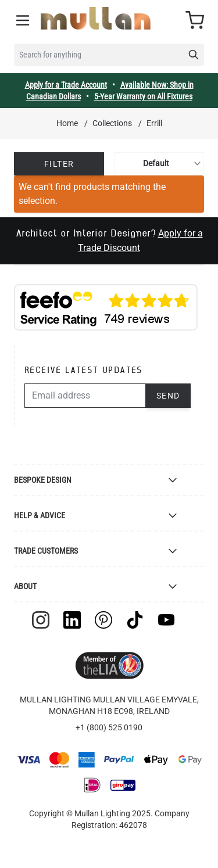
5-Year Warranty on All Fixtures (143, 96)
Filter (59, 164)
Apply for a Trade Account (66, 85)
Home (67, 123)
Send (168, 396)
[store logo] (96, 18)
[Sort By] (159, 164)
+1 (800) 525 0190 (109, 727)
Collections (112, 123)
